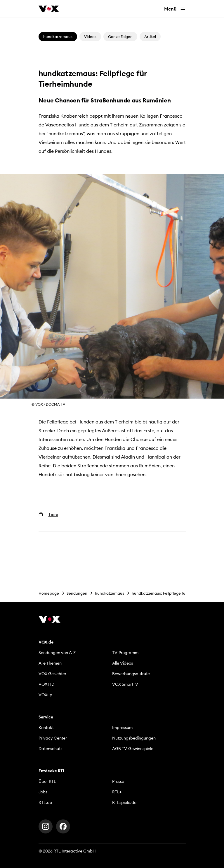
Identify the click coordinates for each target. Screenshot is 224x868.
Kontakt (46, 728)
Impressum (122, 728)
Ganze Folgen (120, 37)
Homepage (49, 593)
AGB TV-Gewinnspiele (133, 749)
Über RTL (47, 781)
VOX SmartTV (125, 684)
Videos (90, 37)
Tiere (53, 514)
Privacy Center (53, 738)
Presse (118, 781)
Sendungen (77, 593)
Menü (175, 9)
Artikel (150, 37)
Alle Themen (50, 663)
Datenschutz (51, 749)
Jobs (43, 792)
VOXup (45, 695)
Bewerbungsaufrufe (131, 674)
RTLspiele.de (124, 802)
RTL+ (117, 792)
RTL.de (45, 802)
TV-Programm (125, 653)
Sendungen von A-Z (57, 653)
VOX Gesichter (52, 674)
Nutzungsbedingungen (134, 738)
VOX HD (46, 684)
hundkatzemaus (110, 593)
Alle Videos (123, 663)
